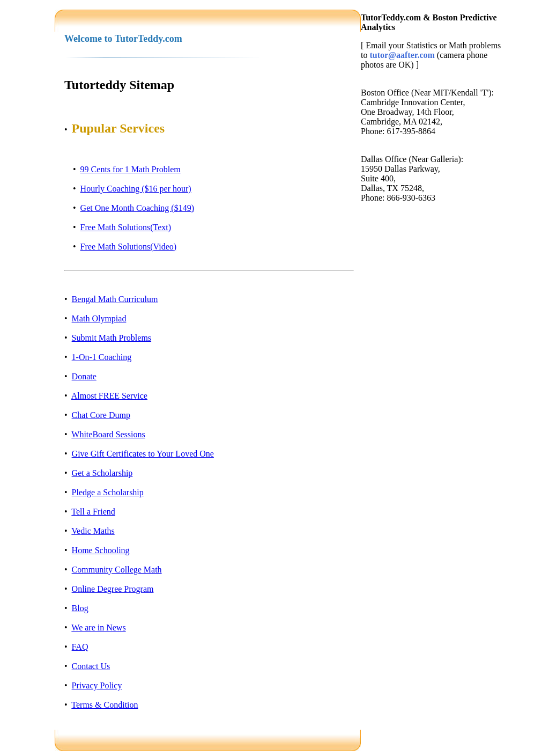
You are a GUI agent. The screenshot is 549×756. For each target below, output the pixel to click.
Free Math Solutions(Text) (126, 227)
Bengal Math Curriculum (115, 299)
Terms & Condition (105, 705)
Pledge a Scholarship (108, 492)
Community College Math (117, 570)
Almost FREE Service (109, 396)
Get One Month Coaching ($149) (137, 208)
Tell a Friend (93, 512)
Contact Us (91, 666)
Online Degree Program (113, 589)
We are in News (98, 627)
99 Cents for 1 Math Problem (131, 169)
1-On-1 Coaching (102, 357)
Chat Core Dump (101, 415)
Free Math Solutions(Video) (128, 247)
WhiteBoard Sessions (108, 434)
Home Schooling (101, 550)
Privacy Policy (97, 685)
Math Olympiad (99, 318)
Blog (80, 608)
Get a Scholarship (102, 473)
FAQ (80, 647)
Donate (84, 376)
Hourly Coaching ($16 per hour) (136, 189)
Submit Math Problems (112, 338)
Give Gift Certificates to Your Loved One (143, 454)
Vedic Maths (93, 531)
